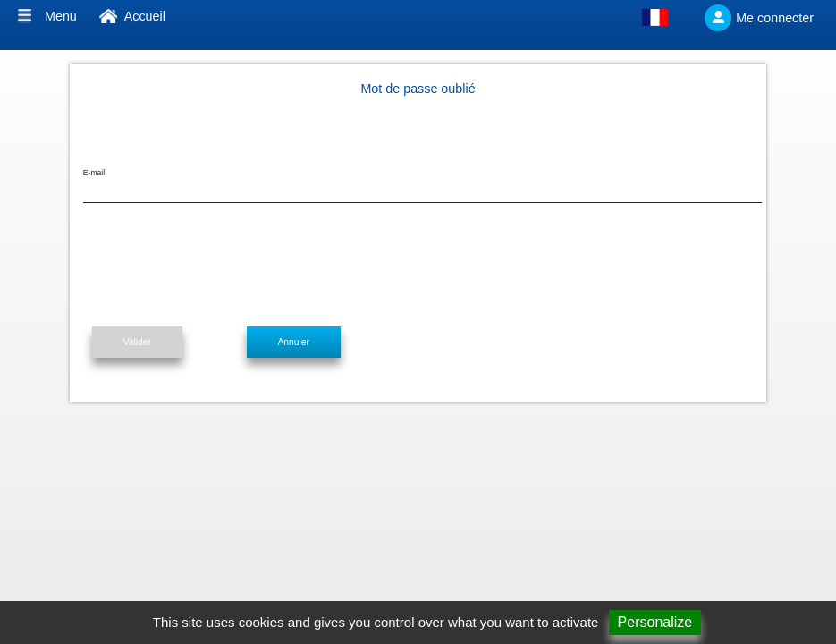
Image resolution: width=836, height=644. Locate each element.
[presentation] (219, 265)
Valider (137, 342)
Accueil (145, 16)
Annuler (294, 342)
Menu (61, 16)
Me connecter (775, 18)
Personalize (655, 622)
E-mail (94, 173)
